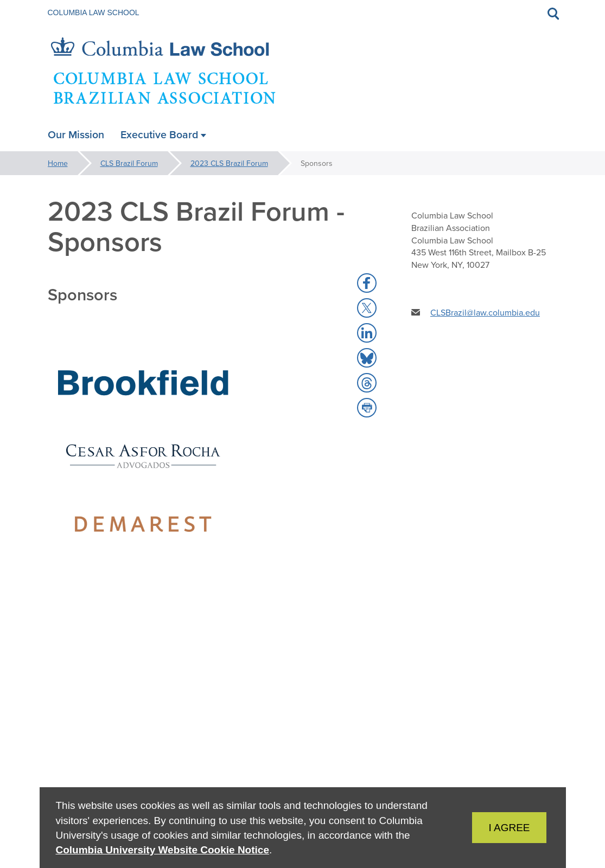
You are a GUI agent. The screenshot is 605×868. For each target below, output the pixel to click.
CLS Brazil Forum (129, 163)
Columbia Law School (94, 12)
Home (58, 163)
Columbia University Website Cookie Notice (163, 850)
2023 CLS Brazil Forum (229, 163)
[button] (367, 283)
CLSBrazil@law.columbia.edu (485, 312)
